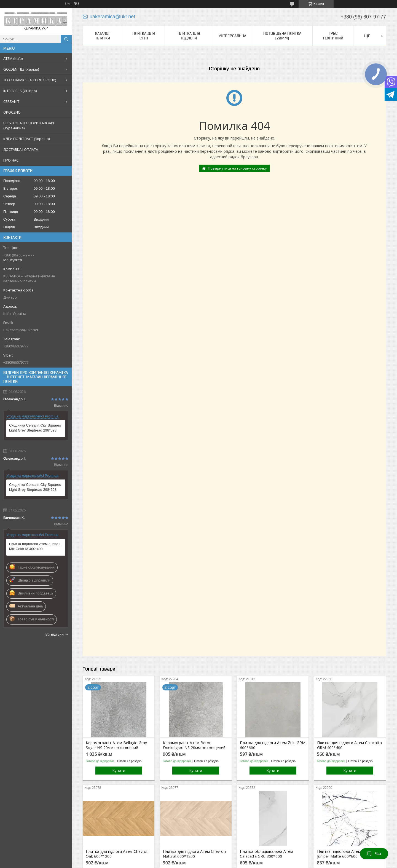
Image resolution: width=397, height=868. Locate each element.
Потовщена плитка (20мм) (282, 36)
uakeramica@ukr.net (21, 330)
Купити (119, 770)
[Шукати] (66, 39)
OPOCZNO (12, 112)
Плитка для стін (144, 36)
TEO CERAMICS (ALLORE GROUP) (30, 80)
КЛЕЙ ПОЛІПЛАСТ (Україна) (26, 139)
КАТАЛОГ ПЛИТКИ (103, 36)
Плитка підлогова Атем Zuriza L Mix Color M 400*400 (35, 546)
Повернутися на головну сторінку (237, 168)
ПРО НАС (11, 160)
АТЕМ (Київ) (13, 58)
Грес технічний (333, 36)
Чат (374, 854)
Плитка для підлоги (189, 36)
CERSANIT (11, 101)
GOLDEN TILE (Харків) (21, 69)
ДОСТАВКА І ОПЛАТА (21, 149)
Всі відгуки (55, 634)
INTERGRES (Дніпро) (20, 91)
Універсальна (232, 36)
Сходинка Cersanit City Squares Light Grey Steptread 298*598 (35, 428)
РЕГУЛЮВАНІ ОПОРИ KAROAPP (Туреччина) (29, 125)
